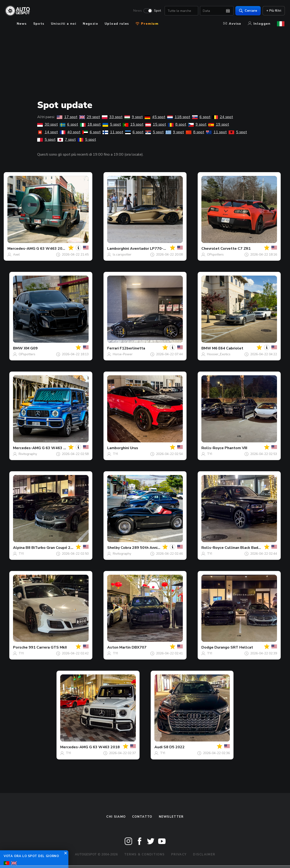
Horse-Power (123, 354)
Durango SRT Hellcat (234, 647)
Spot (157, 11)
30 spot (48, 124)
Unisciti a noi (64, 24)
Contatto (142, 817)
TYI (115, 454)
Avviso (232, 24)
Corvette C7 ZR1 (236, 249)
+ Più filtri (273, 11)
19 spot (219, 124)
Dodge (207, 647)
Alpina (19, 548)
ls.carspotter (122, 255)
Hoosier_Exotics (219, 354)
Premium (147, 24)
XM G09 (31, 348)
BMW (18, 348)
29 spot (90, 117)
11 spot (113, 132)
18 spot (90, 124)
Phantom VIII (236, 448)
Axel (16, 255)
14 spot (48, 132)
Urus (134, 448)
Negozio (90, 24)
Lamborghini (118, 249)
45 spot (155, 117)
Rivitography (28, 454)
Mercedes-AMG (21, 249)
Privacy (179, 854)
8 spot (177, 124)
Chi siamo (116, 817)
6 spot (201, 117)
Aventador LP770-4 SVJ (151, 249)
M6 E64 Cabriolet (228, 348)
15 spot (133, 124)
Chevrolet (210, 249)
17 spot (67, 117)
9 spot (134, 117)
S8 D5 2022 (174, 747)
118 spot (179, 117)
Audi (158, 747)
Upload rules (117, 24)
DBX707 (139, 647)
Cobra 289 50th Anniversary (146, 548)
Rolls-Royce (213, 448)
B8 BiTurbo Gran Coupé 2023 (52, 548)
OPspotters (215, 255)
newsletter (171, 817)
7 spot (67, 140)
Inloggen (259, 24)
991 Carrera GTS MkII (48, 647)
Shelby (113, 548)
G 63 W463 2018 (52, 249)
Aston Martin (119, 647)
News (137, 11)
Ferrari (113, 348)
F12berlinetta (132, 348)
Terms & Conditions (144, 854)
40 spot (70, 132)
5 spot (112, 124)
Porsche (20, 647)
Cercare (248, 11)
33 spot (112, 117)
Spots (39, 24)
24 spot (223, 117)
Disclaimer (204, 854)
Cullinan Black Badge (244, 548)
